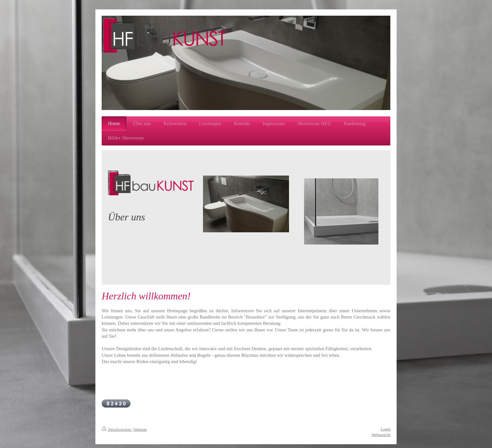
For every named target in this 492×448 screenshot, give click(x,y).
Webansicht (381, 435)
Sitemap (140, 429)
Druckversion (117, 429)
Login (385, 429)
